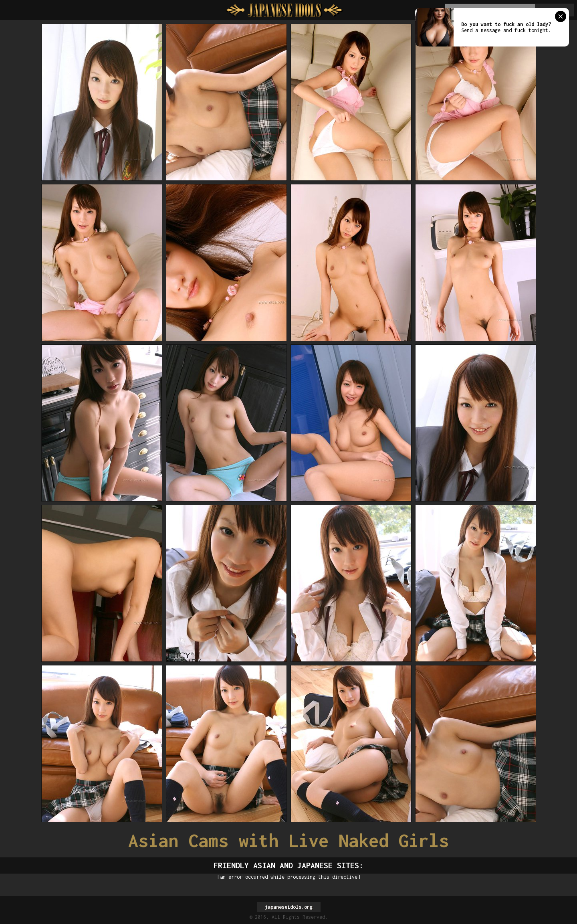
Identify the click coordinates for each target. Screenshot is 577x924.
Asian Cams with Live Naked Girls (288, 840)
